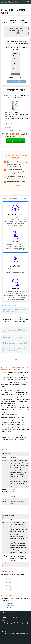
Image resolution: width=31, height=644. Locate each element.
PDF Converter (6, 613)
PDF (14, 56)
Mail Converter (24, 613)
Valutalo (15, 359)
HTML (15, 61)
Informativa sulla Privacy (15, 629)
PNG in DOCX (10, 606)
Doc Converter (6, 615)
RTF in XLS (9, 580)
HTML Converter (14, 615)
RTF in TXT (9, 589)
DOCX (15, 74)
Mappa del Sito (5, 629)
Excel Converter (23, 615)
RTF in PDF (9, 579)
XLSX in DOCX (10, 604)
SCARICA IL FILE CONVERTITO (16, 81)
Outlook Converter (15, 613)
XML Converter (6, 617)
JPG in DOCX (10, 607)
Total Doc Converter (12, 95)
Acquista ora (15, 141)
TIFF (14, 71)
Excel (14, 58)
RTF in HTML (9, 582)
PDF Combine (14, 617)
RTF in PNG (9, 586)
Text (14, 69)
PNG (14, 66)
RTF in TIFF (9, 587)
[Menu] (28, 2)
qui (24, 299)
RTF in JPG (9, 584)
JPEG (14, 64)
